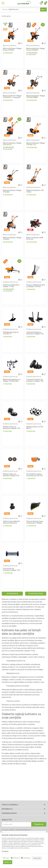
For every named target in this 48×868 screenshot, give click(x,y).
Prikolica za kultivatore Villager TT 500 (11, 286)
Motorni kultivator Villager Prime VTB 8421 (36, 49)
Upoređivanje (12, 594)
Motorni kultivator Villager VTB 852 (12, 238)
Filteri (43, 10)
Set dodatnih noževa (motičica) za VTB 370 (34, 475)
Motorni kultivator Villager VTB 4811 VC (36, 144)
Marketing (27, 858)
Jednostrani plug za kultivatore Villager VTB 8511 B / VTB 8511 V (35, 334)
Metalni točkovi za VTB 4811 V (35, 428)
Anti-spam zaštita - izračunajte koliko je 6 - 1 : (17, 830)
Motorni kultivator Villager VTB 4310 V (12, 144)
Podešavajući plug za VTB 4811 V (11, 333)
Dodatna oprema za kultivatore (10, 283)
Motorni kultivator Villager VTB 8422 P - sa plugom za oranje (12, 97)
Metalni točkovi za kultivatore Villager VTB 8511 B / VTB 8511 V (11, 428)
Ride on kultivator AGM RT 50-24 (35, 238)
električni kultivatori (23, 609)
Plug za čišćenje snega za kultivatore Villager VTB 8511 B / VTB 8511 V (36, 523)
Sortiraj (5, 9)
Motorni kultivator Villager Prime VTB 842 (12, 49)
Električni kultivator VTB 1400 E (35, 191)
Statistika (16, 858)
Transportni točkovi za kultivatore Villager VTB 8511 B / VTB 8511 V (35, 381)
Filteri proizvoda (36, 594)
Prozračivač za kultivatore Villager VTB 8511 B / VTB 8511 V (11, 570)
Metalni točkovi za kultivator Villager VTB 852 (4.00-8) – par (11, 476)
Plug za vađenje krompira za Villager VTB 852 (36, 286)
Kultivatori (5, 599)
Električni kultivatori (33, 187)
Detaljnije (5, 851)
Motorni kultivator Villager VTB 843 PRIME (36, 97)
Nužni (7, 858)
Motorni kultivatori (10, 46)
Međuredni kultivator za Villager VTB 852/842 (12, 380)
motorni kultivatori (8, 609)
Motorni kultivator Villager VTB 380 (12, 191)
